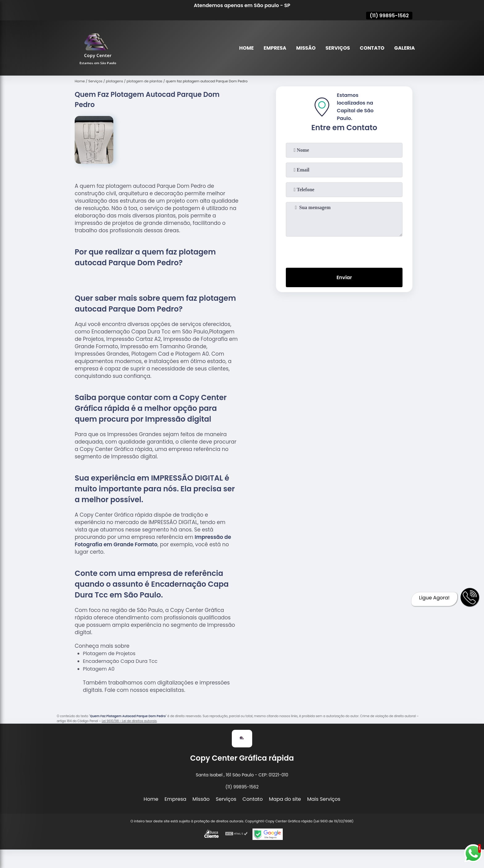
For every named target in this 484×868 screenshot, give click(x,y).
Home (246, 48)
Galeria (405, 48)
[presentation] (344, 251)
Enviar (344, 277)
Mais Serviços (324, 799)
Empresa (274, 48)
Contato (372, 48)
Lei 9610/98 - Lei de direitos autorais (129, 721)
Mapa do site (285, 799)
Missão (305, 48)
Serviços (337, 48)
